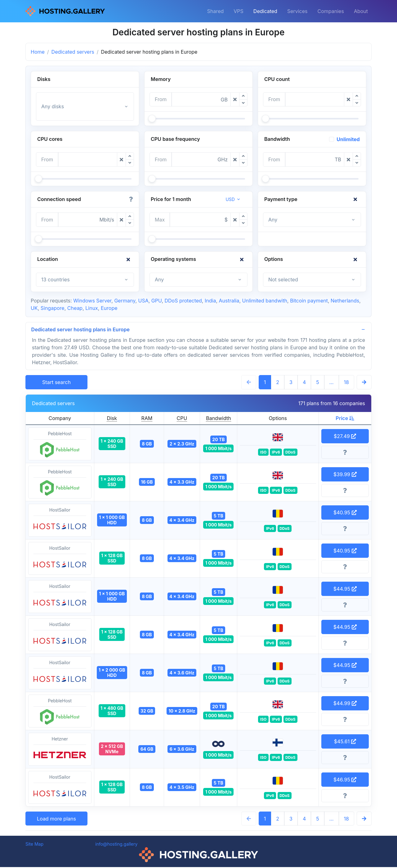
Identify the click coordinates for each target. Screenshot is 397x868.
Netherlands (345, 301)
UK (34, 308)
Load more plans (56, 820)
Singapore (53, 308)
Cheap (75, 308)
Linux (92, 308)
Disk (112, 419)
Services (297, 11)
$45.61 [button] (345, 742)
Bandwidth (218, 419)
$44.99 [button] (345, 704)
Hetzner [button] (60, 750)
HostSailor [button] (60, 521)
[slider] (152, 119)
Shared (216, 11)
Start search (56, 383)
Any (273, 220)
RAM (147, 419)
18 (346, 383)
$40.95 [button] (345, 513)
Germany (125, 301)
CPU (182, 419)
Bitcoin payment (309, 301)
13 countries (56, 280)
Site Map (34, 845)
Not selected (283, 280)
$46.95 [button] (345, 781)
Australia (229, 301)
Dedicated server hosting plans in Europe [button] (81, 330)
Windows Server (92, 301)
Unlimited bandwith (265, 301)
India (210, 301)
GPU (157, 301)
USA (143, 301)
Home (38, 52)
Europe (109, 308)
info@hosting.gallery (116, 845)
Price (345, 419)
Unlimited (348, 139)
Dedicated (265, 11)
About (361, 11)
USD (230, 199)
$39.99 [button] (345, 475)
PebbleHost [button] (60, 445)
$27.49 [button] (345, 437)
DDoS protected (183, 301)
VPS (239, 11)
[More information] (345, 453)
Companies (331, 11)
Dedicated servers (73, 52)
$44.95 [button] (345, 590)
